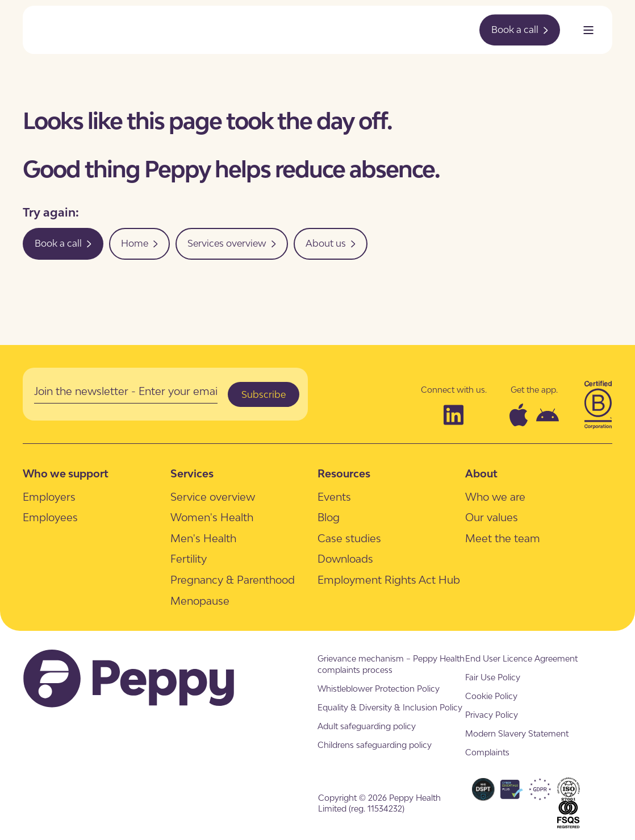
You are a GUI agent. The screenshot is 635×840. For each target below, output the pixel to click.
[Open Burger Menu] (588, 30)
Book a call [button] (520, 30)
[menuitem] (49, 496)
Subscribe (264, 394)
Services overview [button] (232, 243)
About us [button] (331, 243)
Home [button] (139, 243)
